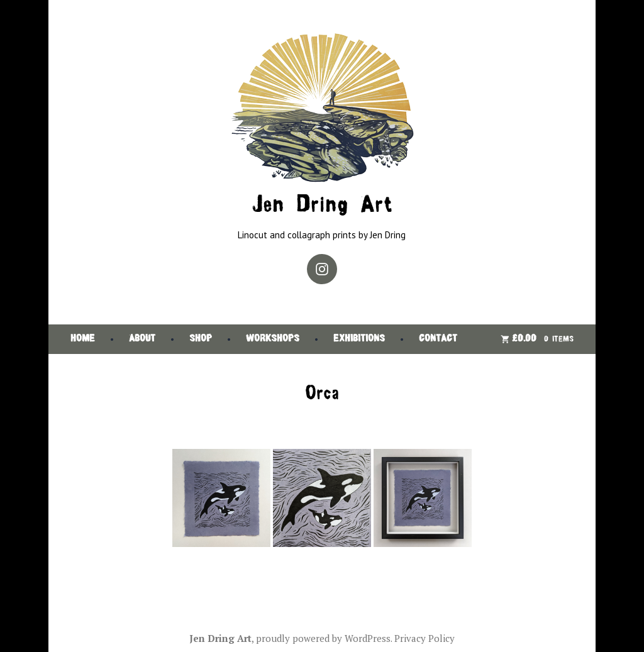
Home (83, 339)
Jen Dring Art (322, 206)
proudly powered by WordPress (323, 638)
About (142, 339)
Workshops (273, 339)
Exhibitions (359, 339)
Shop (201, 339)
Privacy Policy (425, 638)
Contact (438, 339)
